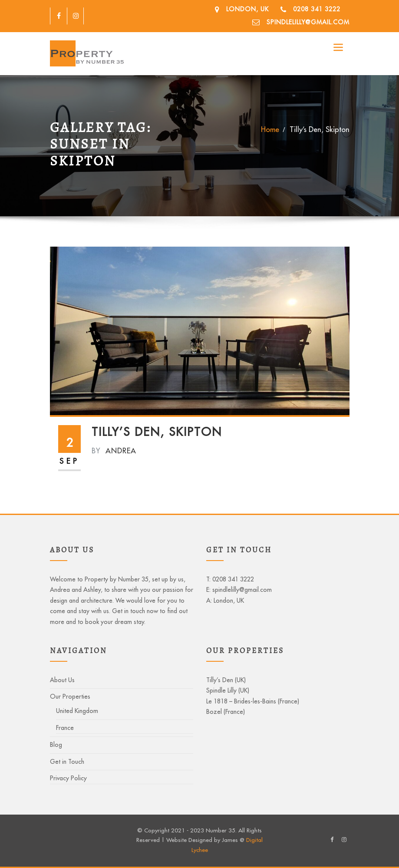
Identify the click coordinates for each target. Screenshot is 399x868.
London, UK (247, 9)
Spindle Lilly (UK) (228, 690)
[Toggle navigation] (338, 47)
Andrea (114, 451)
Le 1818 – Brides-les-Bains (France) (253, 701)
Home (270, 129)
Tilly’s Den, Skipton (320, 129)
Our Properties (70, 696)
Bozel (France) (226, 712)
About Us (62, 680)
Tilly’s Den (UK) (226, 680)
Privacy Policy (68, 778)
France (65, 728)
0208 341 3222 (317, 9)
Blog (56, 745)
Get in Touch (67, 762)
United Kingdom (77, 711)
